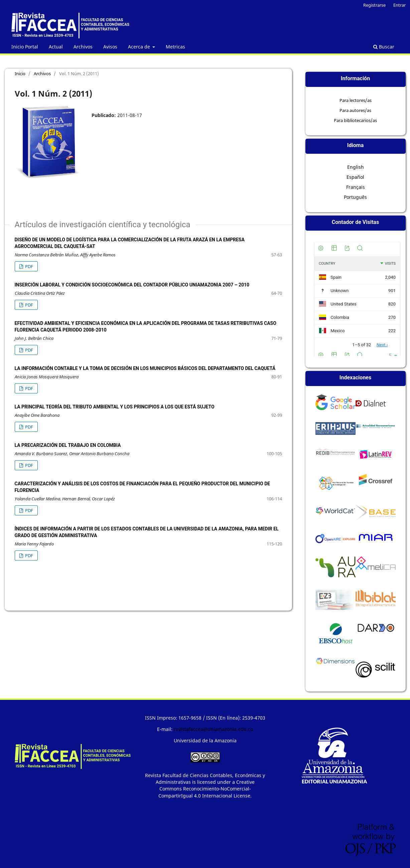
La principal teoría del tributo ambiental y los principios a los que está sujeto (115, 407)
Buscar (384, 47)
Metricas (175, 47)
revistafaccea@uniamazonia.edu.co (213, 729)
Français (356, 187)
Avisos (110, 47)
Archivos (83, 47)
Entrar (399, 5)
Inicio (20, 74)
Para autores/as (355, 110)
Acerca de (140, 47)
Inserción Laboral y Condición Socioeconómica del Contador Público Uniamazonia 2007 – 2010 (132, 285)
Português (355, 197)
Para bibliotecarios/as (355, 120)
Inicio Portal (25, 47)
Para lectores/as (356, 100)
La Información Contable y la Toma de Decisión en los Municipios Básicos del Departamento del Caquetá (145, 368)
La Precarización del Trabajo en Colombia (68, 445)
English (356, 167)
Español (355, 177)
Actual (56, 47)
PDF (29, 266)
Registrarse (374, 5)
